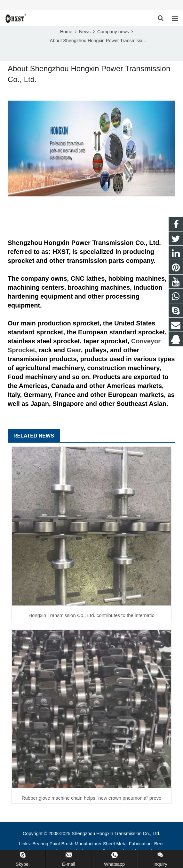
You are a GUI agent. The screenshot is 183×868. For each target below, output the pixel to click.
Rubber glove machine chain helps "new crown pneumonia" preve (92, 798)
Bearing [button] (40, 844)
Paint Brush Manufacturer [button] (76, 844)
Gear (74, 350)
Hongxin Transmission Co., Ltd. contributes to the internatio (91, 615)
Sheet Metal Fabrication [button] (128, 844)
